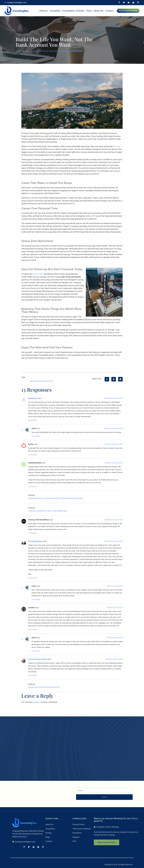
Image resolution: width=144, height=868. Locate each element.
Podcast (43, 11)
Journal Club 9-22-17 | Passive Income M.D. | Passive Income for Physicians (56, 498)
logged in (37, 702)
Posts (89, 11)
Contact (109, 11)
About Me (98, 11)
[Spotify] (133, 3)
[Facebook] (119, 3)
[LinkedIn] (129, 3)
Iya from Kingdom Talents (38, 659)
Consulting (55, 11)
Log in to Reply (33, 420)
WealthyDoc (33, 398)
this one (117, 146)
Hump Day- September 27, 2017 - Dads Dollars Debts (48, 511)
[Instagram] (138, 3)
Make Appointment (107, 843)
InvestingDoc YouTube (73, 11)
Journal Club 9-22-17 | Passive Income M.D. (44, 687)
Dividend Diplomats (35, 541)
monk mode (38, 274)
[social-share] (107, 379)
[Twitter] (124, 3)
